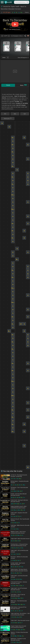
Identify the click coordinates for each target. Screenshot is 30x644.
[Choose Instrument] (8, 57)
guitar (4, 57)
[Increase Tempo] (9, 36)
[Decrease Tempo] (2, 36)
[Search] (27, 2)
